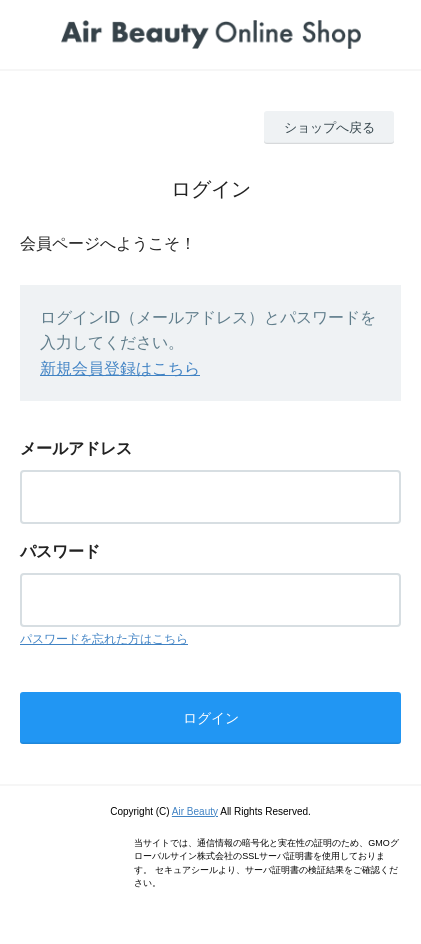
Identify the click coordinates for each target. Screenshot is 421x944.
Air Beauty (195, 811)
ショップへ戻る (329, 127)
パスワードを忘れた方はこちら (104, 639)
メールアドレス (76, 448)
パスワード (60, 551)
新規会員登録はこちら (120, 368)
